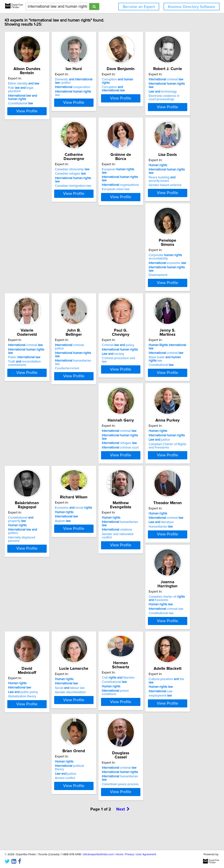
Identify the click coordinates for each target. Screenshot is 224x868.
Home (119, 854)
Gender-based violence (48, 277)
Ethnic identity (47, 84)
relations (103, 535)
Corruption (164, 84)
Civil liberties (48, 698)
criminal (49, 172)
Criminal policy (104, 349)
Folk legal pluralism (51, 88)
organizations (162, 181)
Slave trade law (167, 358)
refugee (49, 447)
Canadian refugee (103, 176)
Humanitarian (156, 540)
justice (98, 447)
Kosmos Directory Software (192, 7)
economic (106, 268)
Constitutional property (166, 438)
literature (156, 535)
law (108, 96)
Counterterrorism (43, 363)
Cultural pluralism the (108, 704)
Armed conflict (154, 717)
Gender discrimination (159, 628)
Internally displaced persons (163, 451)
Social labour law (159, 624)
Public (160, 270)
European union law (158, 185)
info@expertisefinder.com (98, 854)
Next (123, 836)
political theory (163, 708)
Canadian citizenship (105, 172)
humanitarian (108, 531)
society (99, 358)
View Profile (55, 108)
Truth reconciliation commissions (160, 276)
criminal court (50, 451)
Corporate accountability (104, 262)
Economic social (50, 521)
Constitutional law (44, 632)
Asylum (39, 534)
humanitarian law (52, 358)
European (163, 172)
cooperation (105, 91)
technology (45, 181)
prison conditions (52, 711)
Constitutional (44, 100)
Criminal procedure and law (107, 363)
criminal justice (51, 349)
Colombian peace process (50, 808)
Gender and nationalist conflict (109, 540)
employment (99, 717)
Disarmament (97, 277)
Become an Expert (139, 7)
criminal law (49, 627)
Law (99, 713)
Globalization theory (102, 628)
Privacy (130, 854)
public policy (102, 624)
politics (164, 447)
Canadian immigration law (106, 185)
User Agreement (146, 854)
